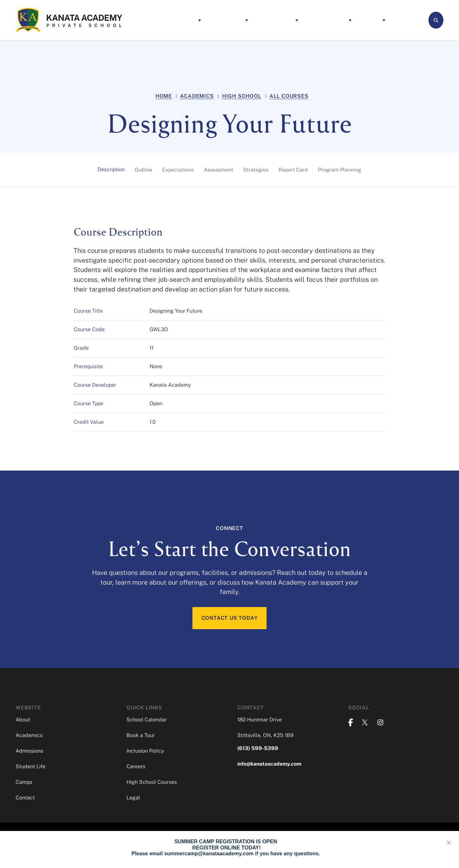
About (158, 20)
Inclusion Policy (145, 752)
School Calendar (147, 721)
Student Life (298, 20)
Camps (342, 20)
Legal (133, 799)
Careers (136, 768)
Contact (379, 20)
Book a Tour (141, 737)
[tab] (111, 170)
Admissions (246, 20)
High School (242, 96)
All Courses (289, 96)
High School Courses (152, 783)
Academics (198, 20)
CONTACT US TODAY (230, 619)
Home (164, 96)
